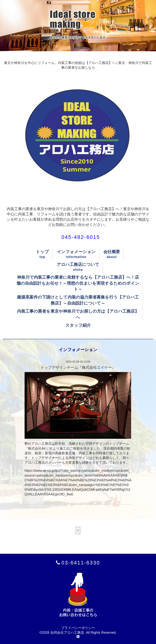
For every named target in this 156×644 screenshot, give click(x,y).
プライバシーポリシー (78, 628)
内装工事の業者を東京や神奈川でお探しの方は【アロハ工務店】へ (78, 314)
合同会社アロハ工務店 (67, 633)
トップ (42, 252)
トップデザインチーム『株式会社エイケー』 (78, 367)
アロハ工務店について (78, 264)
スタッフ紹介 (78, 325)
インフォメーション (76, 252)
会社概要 (112, 252)
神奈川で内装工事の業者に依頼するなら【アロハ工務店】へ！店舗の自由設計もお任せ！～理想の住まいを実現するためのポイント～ (78, 283)
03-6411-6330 (81, 563)
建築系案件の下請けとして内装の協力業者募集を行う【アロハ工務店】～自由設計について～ (78, 300)
